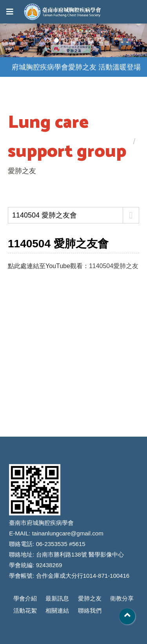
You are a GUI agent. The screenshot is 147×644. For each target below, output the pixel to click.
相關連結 (57, 610)
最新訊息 (57, 598)
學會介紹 (25, 598)
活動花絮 (25, 610)
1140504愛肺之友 (114, 266)
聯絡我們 (90, 610)
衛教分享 (122, 598)
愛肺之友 (90, 598)
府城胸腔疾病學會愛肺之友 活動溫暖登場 (76, 67)
